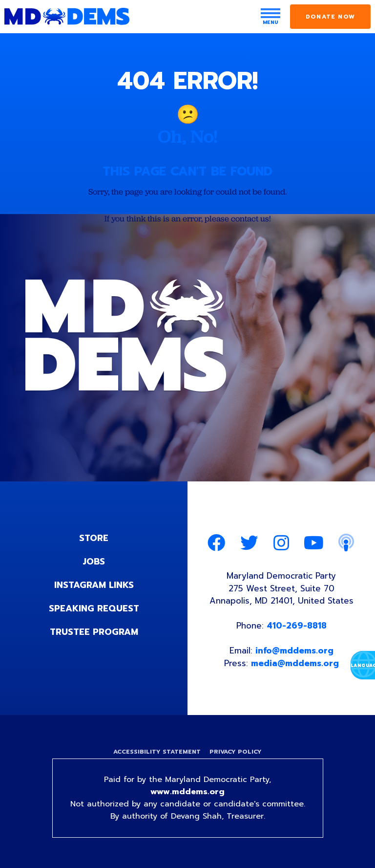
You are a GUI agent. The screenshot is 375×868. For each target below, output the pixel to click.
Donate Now (330, 17)
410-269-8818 (297, 626)
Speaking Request (94, 608)
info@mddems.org (294, 651)
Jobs (94, 562)
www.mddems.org (187, 792)
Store (94, 538)
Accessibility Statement (157, 752)
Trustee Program (94, 632)
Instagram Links (94, 585)
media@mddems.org (295, 663)
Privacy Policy (236, 752)
